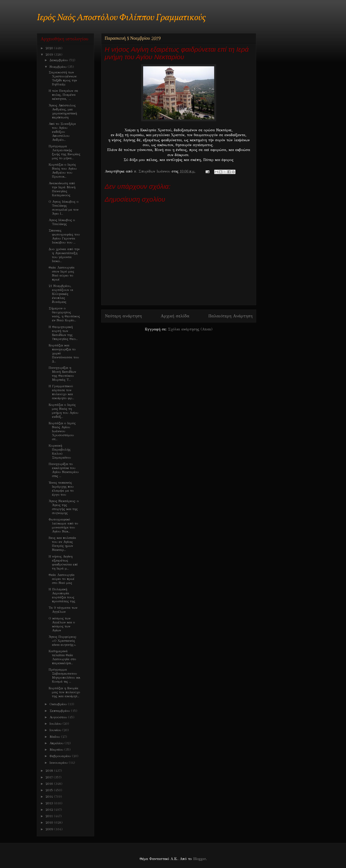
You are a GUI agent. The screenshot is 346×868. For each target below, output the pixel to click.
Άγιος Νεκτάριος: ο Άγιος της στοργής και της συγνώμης (64, 507)
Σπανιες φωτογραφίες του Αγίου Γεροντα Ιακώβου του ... (64, 236)
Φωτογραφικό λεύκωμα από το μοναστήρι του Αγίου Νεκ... (63, 525)
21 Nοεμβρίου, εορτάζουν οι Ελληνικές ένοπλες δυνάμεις (61, 294)
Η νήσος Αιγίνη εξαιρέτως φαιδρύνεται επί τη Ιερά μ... (63, 562)
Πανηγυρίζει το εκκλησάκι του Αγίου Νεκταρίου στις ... (64, 470)
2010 (50, 823)
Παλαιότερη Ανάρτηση (230, 316)
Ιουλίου (56, 724)
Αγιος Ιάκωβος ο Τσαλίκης (62, 222)
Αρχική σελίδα (175, 316)
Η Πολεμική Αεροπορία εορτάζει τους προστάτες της (62, 595)
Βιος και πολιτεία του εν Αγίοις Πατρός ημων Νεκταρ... (62, 544)
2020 (50, 48)
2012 (50, 810)
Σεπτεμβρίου (60, 711)
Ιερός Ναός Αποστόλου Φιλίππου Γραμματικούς (121, 18)
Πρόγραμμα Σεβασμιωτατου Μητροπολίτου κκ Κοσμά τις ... (64, 676)
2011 (50, 816)
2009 (50, 829)
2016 (50, 784)
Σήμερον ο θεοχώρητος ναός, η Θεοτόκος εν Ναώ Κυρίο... (64, 314)
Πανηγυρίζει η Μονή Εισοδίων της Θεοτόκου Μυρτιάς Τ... (62, 374)
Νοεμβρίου (59, 67)
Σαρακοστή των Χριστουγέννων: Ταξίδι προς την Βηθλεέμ (63, 78)
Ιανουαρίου (59, 763)
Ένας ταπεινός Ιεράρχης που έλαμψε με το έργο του (61, 489)
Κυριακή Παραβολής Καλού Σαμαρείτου (60, 452)
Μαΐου (55, 737)
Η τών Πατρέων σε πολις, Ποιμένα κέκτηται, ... (63, 95)
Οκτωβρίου (59, 704)
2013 (50, 803)
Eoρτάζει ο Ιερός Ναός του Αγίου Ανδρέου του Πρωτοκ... (63, 171)
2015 (50, 790)
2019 (50, 55)
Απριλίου (57, 743)
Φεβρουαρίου (61, 756)
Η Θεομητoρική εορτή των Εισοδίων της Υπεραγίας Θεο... (63, 333)
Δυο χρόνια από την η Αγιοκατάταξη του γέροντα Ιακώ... (64, 255)
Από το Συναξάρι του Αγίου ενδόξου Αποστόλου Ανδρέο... (62, 132)
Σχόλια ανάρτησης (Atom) (190, 329)
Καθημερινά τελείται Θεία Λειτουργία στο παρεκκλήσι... (62, 657)
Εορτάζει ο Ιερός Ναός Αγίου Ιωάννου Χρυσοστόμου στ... (62, 431)
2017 (50, 777)
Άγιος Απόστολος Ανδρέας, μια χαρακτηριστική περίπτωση (63, 111)
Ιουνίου (56, 730)
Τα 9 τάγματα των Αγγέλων (63, 610)
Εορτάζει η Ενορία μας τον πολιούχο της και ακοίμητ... (64, 692)
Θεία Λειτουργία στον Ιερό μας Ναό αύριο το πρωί (62, 273)
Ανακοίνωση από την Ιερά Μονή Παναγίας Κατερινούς (62, 189)
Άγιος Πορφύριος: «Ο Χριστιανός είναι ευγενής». (63, 641)
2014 (50, 797)
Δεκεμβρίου (59, 60)
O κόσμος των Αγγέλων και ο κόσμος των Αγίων (62, 624)
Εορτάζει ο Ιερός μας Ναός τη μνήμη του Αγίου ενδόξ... (63, 411)
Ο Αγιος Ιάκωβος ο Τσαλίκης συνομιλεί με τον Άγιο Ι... (64, 208)
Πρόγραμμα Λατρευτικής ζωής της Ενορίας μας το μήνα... (64, 152)
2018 (50, 771)
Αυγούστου (59, 717)
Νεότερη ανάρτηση (123, 316)
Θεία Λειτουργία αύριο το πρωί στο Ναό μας (62, 579)
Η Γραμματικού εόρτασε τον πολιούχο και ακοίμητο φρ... (61, 392)
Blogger (199, 859)
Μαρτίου (57, 750)
